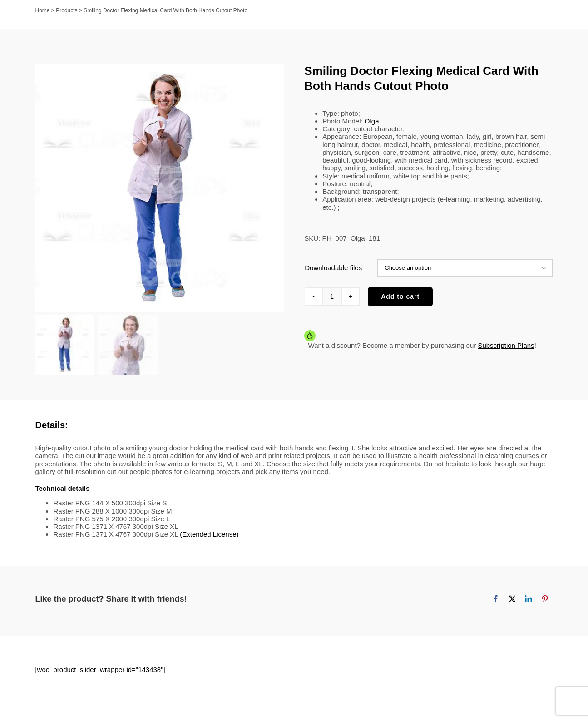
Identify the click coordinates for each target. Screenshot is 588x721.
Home (43, 10)
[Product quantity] (332, 296)
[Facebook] (496, 599)
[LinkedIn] (529, 599)
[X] (512, 599)
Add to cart (400, 296)
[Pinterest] (545, 599)
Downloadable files (333, 268)
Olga (372, 121)
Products (67, 10)
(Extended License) (209, 534)
